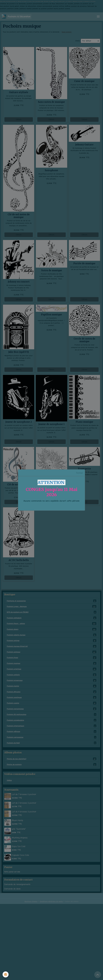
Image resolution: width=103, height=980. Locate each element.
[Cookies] (6, 974)
